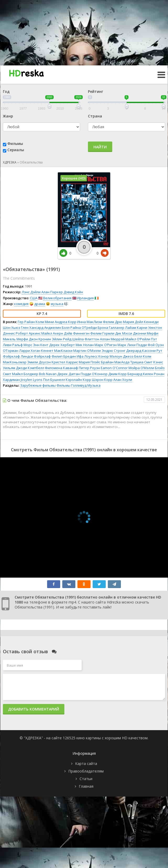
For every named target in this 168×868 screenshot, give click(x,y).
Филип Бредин (64, 356)
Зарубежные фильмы (38, 385)
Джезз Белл (133, 356)
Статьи (86, 779)
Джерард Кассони (141, 351)
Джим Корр (117, 374)
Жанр (8, 116)
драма (40, 304)
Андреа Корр (66, 322)
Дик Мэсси (124, 333)
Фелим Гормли (102, 333)
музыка (57, 304)
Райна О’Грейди (84, 328)
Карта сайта (86, 763)
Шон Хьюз (12, 328)
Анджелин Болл (57, 328)
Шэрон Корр (102, 380)
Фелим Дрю (113, 322)
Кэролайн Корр (78, 380)
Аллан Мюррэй (112, 339)
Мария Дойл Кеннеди (141, 322)
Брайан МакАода (115, 362)
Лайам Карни (136, 328)
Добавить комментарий (34, 709)
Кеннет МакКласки (57, 351)
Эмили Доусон (39, 362)
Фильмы (15, 143)
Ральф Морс (22, 345)
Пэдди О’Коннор (94, 374)
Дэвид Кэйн (73, 292)
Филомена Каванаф (61, 368)
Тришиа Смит (141, 362)
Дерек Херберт (62, 345)
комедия (21, 304)
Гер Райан (26, 322)
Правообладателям (86, 771)
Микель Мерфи (15, 339)
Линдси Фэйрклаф (36, 356)
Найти (100, 147)
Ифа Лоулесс (87, 356)
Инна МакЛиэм (90, 322)
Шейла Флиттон (86, 339)
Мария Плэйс (89, 362)
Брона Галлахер (111, 328)
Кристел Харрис (65, 362)
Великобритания (57, 298)
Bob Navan (48, 374)
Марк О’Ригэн (106, 345)
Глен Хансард (32, 328)
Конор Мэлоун (110, 356)
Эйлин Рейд (62, 339)
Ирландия (85, 298)
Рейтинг (96, 91)
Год (6, 91)
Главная (86, 786)
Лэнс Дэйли (31, 292)
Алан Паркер (52, 292)
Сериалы (16, 150)
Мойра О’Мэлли (141, 368)
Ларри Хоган (30, 351)
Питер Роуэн (89, 368)
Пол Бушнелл (54, 380)
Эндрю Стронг (113, 351)
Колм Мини (45, 322)
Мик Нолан (85, 345)
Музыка (94, 385)
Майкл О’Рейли (138, 339)
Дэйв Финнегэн (77, 333)
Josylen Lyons (32, 380)
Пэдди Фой (145, 345)
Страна (95, 116)
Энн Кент (41, 345)
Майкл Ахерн (52, 333)
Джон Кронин (40, 339)
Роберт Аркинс (28, 333)
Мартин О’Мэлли (87, 351)
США (34, 298)
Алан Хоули (123, 380)
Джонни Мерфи (146, 333)
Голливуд (79, 385)
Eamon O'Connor (114, 368)
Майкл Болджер (25, 374)
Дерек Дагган (69, 374)
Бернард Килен (140, 374)
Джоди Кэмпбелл (30, 368)
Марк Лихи (127, 345)
